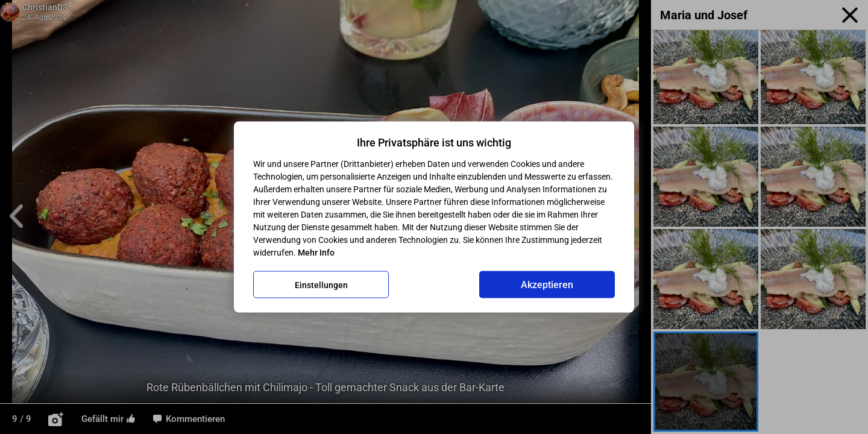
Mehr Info (316, 253)
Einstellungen (321, 285)
